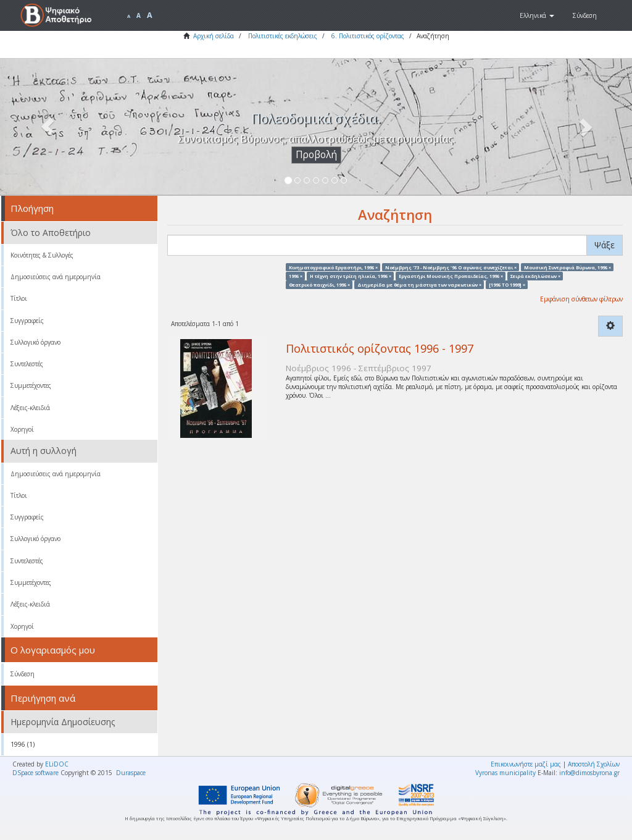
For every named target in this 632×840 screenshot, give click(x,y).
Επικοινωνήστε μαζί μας (526, 764)
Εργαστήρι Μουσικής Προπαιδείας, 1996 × (451, 275)
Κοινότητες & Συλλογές (42, 255)
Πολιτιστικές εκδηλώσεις (283, 36)
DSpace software (35, 773)
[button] (537, 15)
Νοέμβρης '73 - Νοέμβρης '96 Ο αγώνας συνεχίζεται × (451, 267)
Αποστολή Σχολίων (594, 764)
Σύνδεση (23, 674)
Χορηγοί (22, 429)
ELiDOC (57, 764)
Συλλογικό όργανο (35, 342)
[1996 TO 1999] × (507, 285)
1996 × (296, 275)
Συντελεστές (27, 364)
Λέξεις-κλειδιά (30, 408)
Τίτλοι (19, 298)
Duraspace (131, 773)
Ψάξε (605, 245)
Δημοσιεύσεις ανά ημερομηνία (56, 277)
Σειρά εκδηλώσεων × (535, 275)
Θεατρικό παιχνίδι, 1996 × (319, 285)
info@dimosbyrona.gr (589, 773)
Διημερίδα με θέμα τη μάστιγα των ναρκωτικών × (419, 285)
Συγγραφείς (27, 321)
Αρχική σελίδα (214, 36)
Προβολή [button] (316, 155)
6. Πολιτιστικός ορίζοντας (368, 36)
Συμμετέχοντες (31, 385)
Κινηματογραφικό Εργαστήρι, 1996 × (333, 267)
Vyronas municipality (505, 773)
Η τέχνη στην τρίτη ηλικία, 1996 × (351, 275)
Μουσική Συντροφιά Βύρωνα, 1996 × (568, 267)
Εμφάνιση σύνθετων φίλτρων (581, 299)
